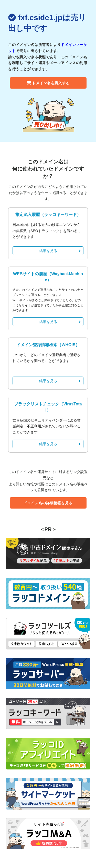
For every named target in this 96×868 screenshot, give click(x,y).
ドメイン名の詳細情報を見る (48, 503)
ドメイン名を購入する (48, 83)
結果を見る (60, 251)
